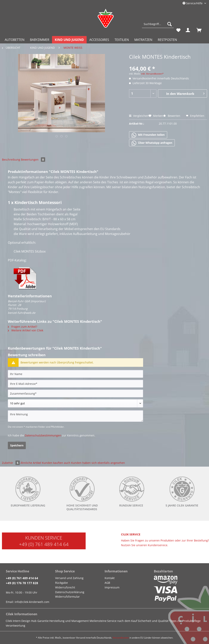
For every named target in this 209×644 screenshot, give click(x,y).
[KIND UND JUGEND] (69, 40)
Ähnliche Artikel (31, 463)
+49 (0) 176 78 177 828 (22, 583)
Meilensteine (98, 621)
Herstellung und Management (69, 621)
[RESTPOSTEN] (167, 40)
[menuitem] (158, 26)
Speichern (17, 445)
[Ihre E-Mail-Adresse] (75, 384)
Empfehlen (195, 116)
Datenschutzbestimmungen (43, 435)
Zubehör (11, 463)
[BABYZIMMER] (40, 40)
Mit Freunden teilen (148, 135)
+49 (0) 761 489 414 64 (44, 544)
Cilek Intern (13, 621)
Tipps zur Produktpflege (185, 621)
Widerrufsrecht (65, 587)
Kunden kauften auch (56, 463)
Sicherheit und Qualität (153, 621)
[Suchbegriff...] (158, 24)
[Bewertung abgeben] (75, 403)
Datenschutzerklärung (70, 592)
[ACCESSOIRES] (99, 40)
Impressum (112, 587)
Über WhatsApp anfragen (152, 143)
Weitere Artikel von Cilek (26, 330)
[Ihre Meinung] (75, 416)
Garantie (43, 621)
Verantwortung (15, 626)
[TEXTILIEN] (122, 40)
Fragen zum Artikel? (22, 327)
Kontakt (110, 578)
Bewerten (172, 116)
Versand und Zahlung (69, 578)
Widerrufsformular (67, 597)
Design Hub (29, 621)
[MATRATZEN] (143, 40)
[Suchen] (170, 24)
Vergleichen (139, 116)
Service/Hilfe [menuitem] (193, 3)
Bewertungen (33, 160)
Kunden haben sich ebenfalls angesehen (98, 463)
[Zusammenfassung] (75, 393)
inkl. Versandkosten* (152, 74)
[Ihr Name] (75, 374)
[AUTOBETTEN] (15, 40)
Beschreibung (11, 160)
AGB (107, 583)
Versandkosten (121, 638)
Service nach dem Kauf (122, 621)
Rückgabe (61, 583)
